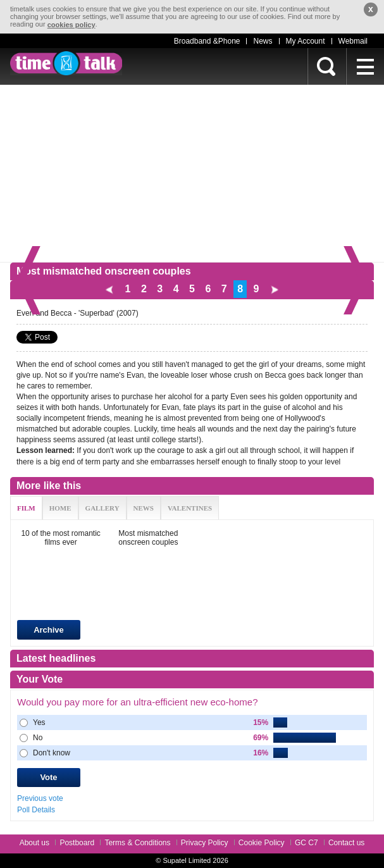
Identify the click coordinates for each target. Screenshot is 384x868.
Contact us (346, 843)
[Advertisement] (192, 173)
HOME (60, 508)
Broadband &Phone (207, 41)
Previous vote (40, 798)
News (263, 41)
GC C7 (307, 843)
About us (34, 843)
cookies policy (71, 25)
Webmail (353, 41)
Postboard (77, 843)
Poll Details (36, 810)
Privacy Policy (205, 843)
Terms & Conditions (137, 843)
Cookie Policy (262, 843)
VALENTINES (190, 508)
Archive (49, 630)
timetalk (66, 63)
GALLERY (102, 508)
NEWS (144, 508)
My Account (306, 41)
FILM (26, 508)
